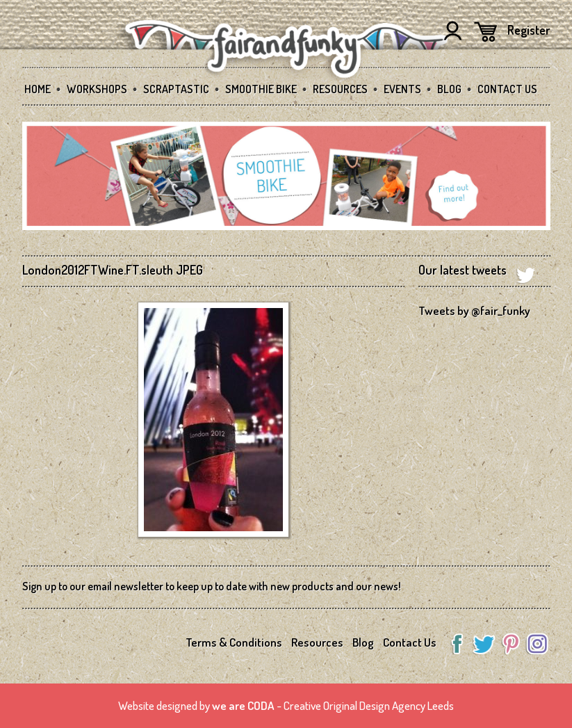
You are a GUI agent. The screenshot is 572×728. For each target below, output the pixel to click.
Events (402, 89)
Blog (449, 89)
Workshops (97, 89)
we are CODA (243, 705)
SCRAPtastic (176, 89)
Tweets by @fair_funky (474, 310)
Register (529, 30)
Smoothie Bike (261, 89)
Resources (340, 89)
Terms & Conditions (234, 642)
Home (38, 89)
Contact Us (507, 89)
